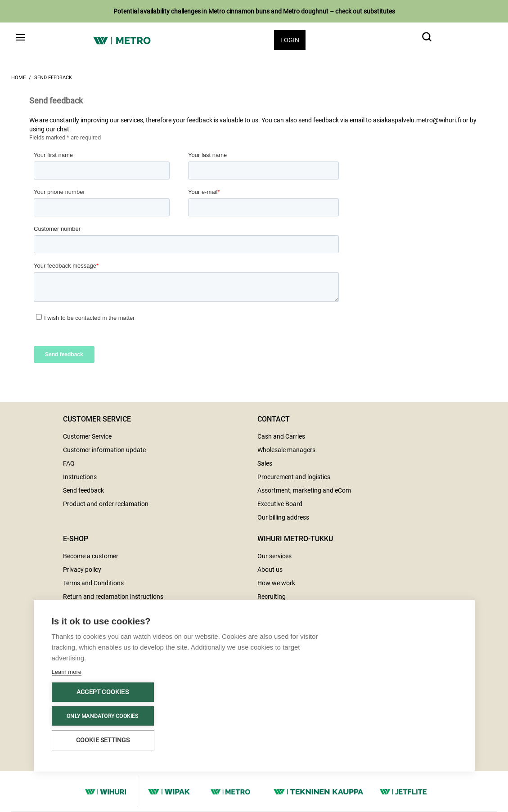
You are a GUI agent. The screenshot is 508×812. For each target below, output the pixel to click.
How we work (276, 583)
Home (18, 78)
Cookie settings (103, 740)
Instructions (80, 477)
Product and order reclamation (106, 504)
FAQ (69, 463)
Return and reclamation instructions (113, 597)
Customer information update (104, 450)
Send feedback (53, 78)
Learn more (67, 672)
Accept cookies (103, 692)
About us (270, 570)
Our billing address (283, 517)
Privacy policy (82, 570)
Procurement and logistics (294, 477)
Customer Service (87, 436)
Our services (274, 556)
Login (290, 40)
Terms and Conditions (93, 583)
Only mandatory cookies (102, 716)
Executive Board (280, 504)
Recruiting (272, 597)
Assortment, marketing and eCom (304, 490)
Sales (265, 463)
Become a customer (91, 556)
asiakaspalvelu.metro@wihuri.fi (417, 120)
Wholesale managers (286, 450)
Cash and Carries (281, 436)
